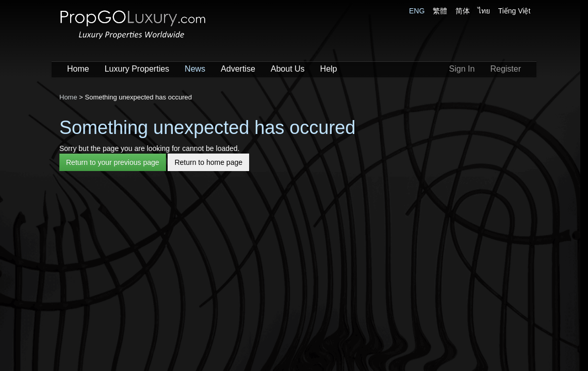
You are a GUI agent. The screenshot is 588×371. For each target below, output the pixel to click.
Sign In (462, 69)
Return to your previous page (113, 162)
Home (78, 69)
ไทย (484, 11)
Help (329, 69)
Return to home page (208, 162)
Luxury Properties (137, 69)
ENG (417, 11)
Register (505, 69)
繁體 (440, 11)
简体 (463, 11)
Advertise (238, 69)
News (195, 69)
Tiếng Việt (514, 11)
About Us (288, 69)
